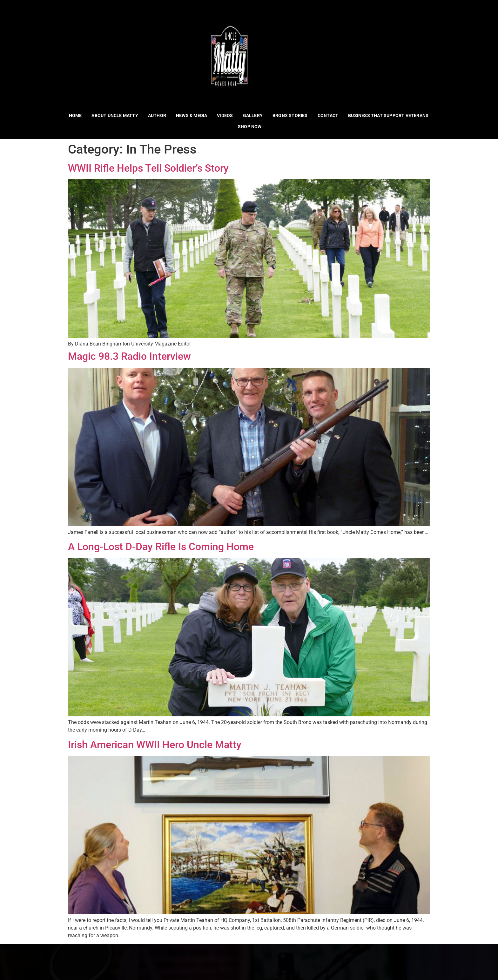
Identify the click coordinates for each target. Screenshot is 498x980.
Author (157, 115)
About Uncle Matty (115, 115)
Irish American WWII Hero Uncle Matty (155, 745)
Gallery (253, 115)
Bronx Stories (290, 115)
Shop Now (250, 127)
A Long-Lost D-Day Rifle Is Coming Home (161, 547)
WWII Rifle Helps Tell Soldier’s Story (148, 168)
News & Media (192, 115)
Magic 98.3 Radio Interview (129, 356)
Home (75, 115)
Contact (328, 115)
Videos (225, 115)
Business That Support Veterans (388, 115)
